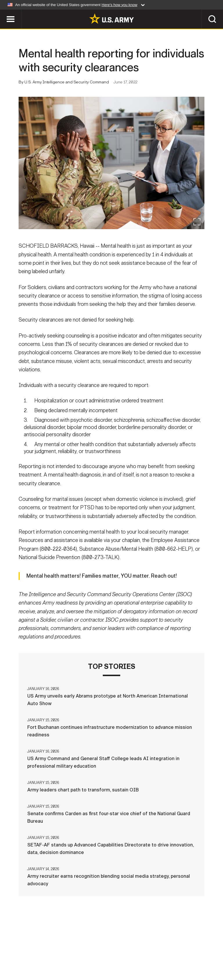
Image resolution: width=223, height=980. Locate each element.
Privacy (72, 951)
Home (13, 951)
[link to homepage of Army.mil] (111, 19)
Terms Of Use (105, 951)
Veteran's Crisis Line (111, 959)
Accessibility (145, 951)
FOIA (176, 951)
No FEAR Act (203, 951)
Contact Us (41, 951)
